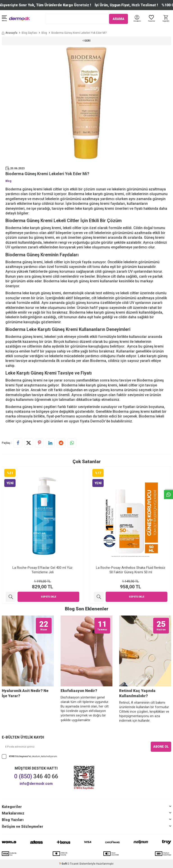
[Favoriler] (151, 19)
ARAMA (118, 19)
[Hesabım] (137, 21)
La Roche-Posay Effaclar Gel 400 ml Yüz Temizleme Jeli (42, 570)
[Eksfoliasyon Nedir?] (87, 651)
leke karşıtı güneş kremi (41, 228)
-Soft (63, 864)
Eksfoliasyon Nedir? (79, 691)
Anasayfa (10, 33)
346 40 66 (36, 776)
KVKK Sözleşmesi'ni (20, 756)
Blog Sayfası (29, 33)
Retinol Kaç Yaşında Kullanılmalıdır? (137, 693)
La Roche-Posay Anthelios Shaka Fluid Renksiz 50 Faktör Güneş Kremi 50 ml (131, 570)
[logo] (19, 19)
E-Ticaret (73, 864)
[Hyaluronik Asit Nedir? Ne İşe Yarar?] (28, 651)
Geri (87, 41)
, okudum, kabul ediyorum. (30, 756)
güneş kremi (153, 346)
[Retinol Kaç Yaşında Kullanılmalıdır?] (145, 651)
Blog (44, 33)
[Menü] (4, 19)
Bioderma (13, 407)
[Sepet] (166, 19)
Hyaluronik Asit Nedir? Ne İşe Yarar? (25, 693)
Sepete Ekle (48, 597)
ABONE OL (161, 747)
